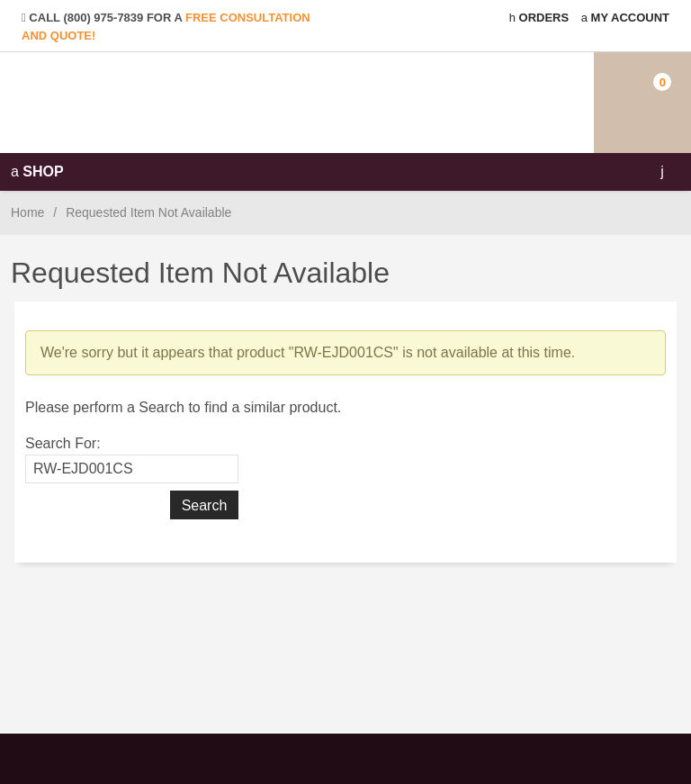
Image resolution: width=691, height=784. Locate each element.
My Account (625, 18)
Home (27, 212)
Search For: (63, 443)
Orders (539, 18)
